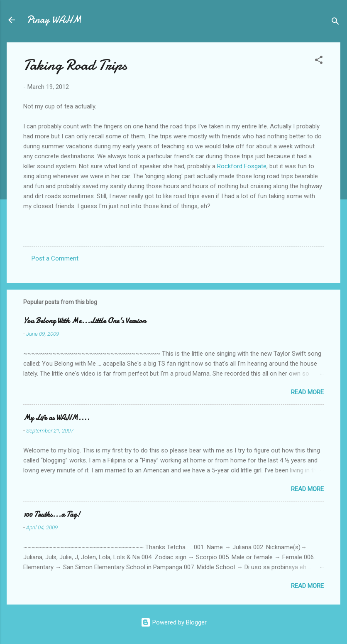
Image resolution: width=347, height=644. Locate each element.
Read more (307, 392)
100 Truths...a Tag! (52, 515)
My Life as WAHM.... (56, 418)
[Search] (335, 23)
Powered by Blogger (174, 622)
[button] (319, 61)
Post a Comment (55, 258)
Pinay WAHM (54, 20)
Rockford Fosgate (242, 166)
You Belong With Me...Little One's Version (84, 321)
